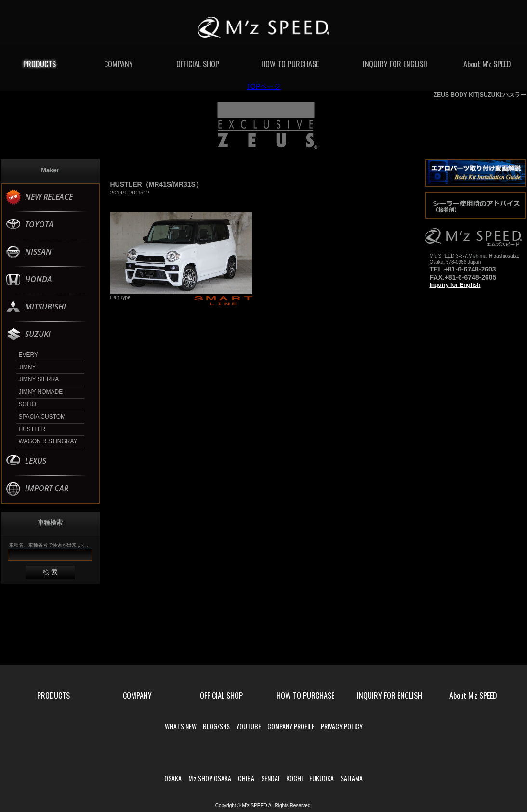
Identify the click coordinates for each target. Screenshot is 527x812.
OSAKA (173, 778)
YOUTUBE (249, 726)
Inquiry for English (455, 285)
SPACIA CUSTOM (42, 417)
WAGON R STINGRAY (48, 441)
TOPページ (264, 86)
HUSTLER (32, 429)
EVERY (28, 355)
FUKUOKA (322, 778)
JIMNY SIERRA (39, 379)
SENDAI (270, 778)
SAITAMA (352, 778)
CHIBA (246, 778)
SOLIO (28, 404)
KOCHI (294, 778)
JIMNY (27, 367)
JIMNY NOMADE (41, 392)
